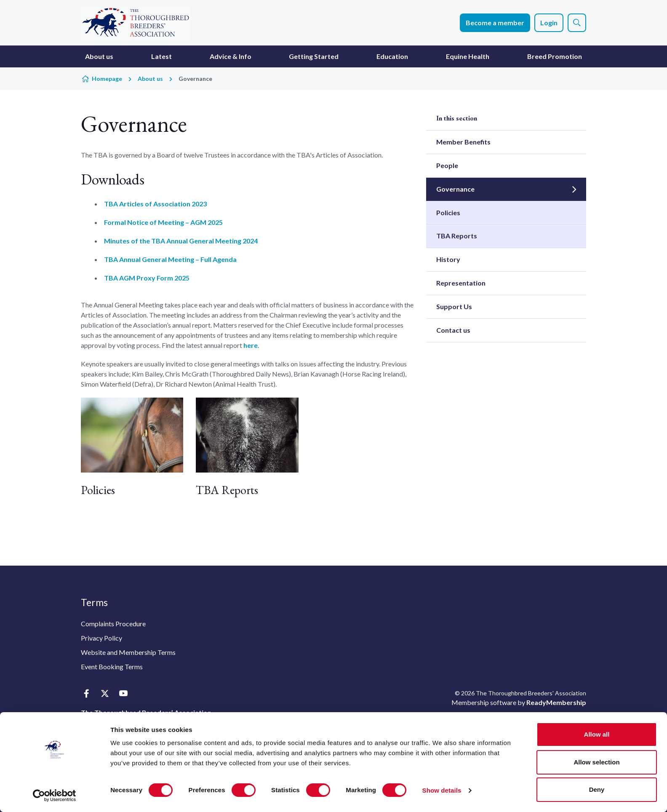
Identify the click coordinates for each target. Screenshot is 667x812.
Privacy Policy (101, 638)
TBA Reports (227, 490)
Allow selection (596, 762)
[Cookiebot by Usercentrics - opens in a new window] (55, 796)
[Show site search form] (577, 23)
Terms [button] (94, 602)
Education (392, 56)
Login (549, 23)
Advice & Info (231, 56)
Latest (161, 56)
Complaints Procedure (113, 624)
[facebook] (86, 694)
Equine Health (468, 56)
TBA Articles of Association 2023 (155, 204)
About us (99, 56)
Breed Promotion (555, 56)
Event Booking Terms (112, 666)
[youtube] (123, 694)
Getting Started (314, 56)
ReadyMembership (556, 702)
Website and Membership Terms (128, 652)
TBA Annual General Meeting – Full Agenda (170, 259)
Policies (98, 490)
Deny (597, 789)
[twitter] (105, 694)
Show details (442, 790)
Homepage (107, 79)
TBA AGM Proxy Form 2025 (147, 278)
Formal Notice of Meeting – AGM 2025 (163, 222)
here (251, 345)
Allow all (597, 734)
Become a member (495, 23)
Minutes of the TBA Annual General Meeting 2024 (181, 241)
